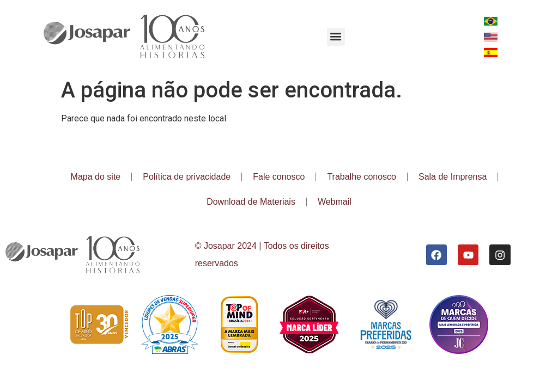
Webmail (335, 202)
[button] (336, 37)
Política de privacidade (187, 177)
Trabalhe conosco (362, 177)
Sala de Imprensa (453, 177)
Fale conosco (279, 177)
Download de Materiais (251, 202)
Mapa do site (96, 177)
